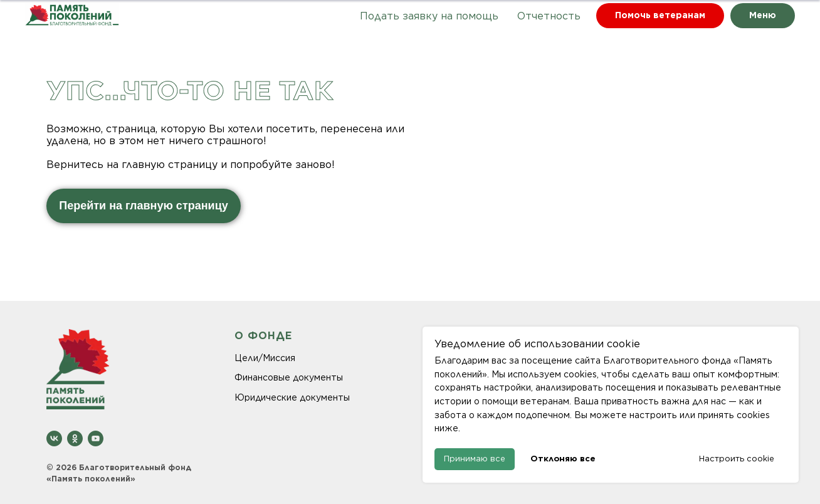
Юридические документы (292, 397)
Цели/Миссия (265, 358)
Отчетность (549, 16)
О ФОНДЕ (263, 336)
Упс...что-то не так (190, 90)
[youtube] (96, 438)
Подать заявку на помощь (429, 16)
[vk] (54, 438)
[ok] (75, 438)
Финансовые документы (289, 377)
